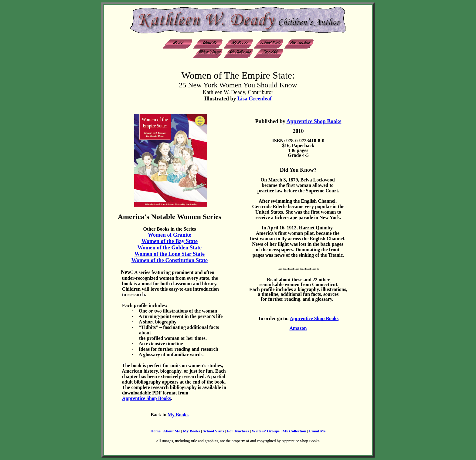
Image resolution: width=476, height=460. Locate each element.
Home (155, 431)
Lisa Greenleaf (255, 99)
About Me (172, 431)
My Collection (294, 431)
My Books (178, 415)
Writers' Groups (266, 431)
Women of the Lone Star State (170, 254)
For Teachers (238, 431)
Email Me (317, 431)
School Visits (213, 431)
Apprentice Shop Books (314, 121)
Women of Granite (170, 235)
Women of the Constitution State (170, 260)
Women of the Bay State (170, 241)
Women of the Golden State (170, 248)
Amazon (298, 328)
